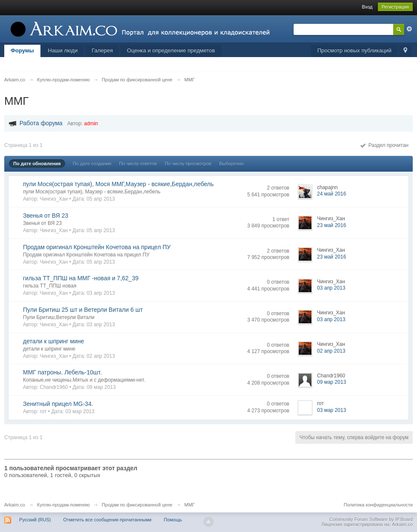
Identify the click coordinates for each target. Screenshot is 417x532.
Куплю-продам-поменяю (63, 505)
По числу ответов (138, 164)
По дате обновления (37, 164)
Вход (367, 7)
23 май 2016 (331, 225)
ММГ (189, 505)
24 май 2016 (331, 194)
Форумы (22, 50)
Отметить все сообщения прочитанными (107, 520)
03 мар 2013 (331, 410)
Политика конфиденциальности (378, 505)
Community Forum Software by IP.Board (371, 519)
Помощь (173, 520)
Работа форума (41, 123)
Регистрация (395, 7)
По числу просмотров (188, 164)
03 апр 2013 (331, 288)
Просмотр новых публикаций (354, 50)
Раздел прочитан (384, 145)
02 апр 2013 (331, 351)
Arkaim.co (15, 505)
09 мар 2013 (331, 382)
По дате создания (92, 164)
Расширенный (409, 29)
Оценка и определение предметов (171, 50)
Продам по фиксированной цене (137, 505)
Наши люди (63, 50)
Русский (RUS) (35, 520)
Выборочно (231, 164)
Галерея (102, 50)
